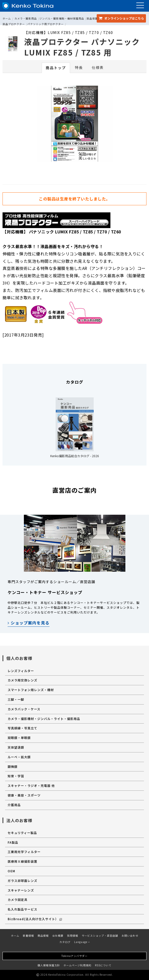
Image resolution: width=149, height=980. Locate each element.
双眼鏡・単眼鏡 (19, 738)
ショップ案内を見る (29, 623)
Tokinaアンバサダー (74, 956)
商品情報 (43, 936)
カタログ (65, 942)
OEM (11, 871)
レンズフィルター (21, 671)
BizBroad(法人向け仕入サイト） (35, 919)
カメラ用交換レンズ (22, 680)
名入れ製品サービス (22, 909)
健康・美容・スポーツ (24, 795)
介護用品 (14, 805)
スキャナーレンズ (21, 890)
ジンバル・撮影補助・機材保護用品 (62, 18)
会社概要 (58, 936)
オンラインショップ (121, 18)
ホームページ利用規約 (77, 965)
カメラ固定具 (18, 900)
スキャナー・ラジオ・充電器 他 (31, 785)
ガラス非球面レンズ (22, 881)
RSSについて (103, 965)
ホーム (7, 18)
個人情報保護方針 (49, 965)
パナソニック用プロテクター (46, 24)
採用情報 (73, 936)
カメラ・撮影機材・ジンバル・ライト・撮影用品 (44, 719)
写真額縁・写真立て (22, 728)
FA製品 (13, 842)
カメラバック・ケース (24, 709)
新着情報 (28, 936)
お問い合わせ (130, 936)
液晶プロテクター (14, 24)
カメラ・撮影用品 (26, 18)
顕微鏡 (13, 766)
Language (82, 942)
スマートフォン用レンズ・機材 (31, 690)
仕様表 (98, 67)
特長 (79, 67)
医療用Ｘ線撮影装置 (22, 861)
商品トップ (56, 68)
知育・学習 (16, 776)
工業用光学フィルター (24, 852)
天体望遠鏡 (16, 747)
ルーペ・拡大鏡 (19, 757)
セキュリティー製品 (22, 833)
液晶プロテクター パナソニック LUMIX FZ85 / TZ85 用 (82, 47)
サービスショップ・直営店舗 (100, 936)
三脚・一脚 (16, 699)
